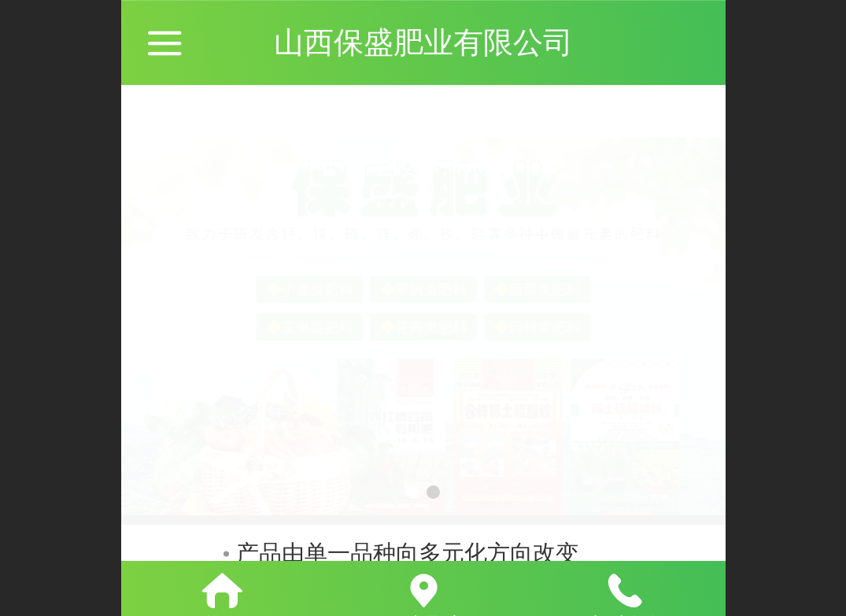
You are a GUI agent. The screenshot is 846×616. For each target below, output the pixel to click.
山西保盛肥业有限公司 (423, 42)
